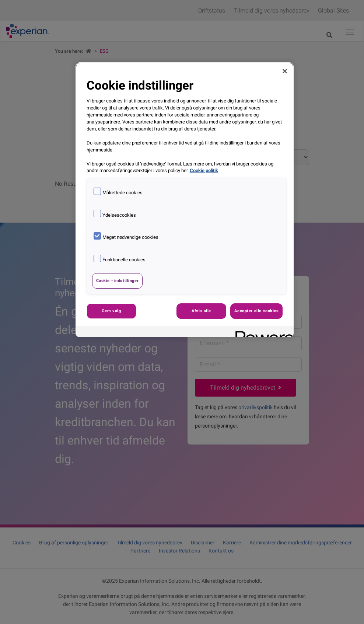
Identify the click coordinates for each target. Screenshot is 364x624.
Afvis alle (201, 311)
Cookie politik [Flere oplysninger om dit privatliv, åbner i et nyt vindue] (204, 170)
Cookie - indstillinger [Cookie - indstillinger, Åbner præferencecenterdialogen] (118, 280)
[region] (185, 200)
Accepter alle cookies (256, 311)
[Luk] (285, 71)
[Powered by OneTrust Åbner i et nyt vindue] (262, 333)
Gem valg (111, 311)
